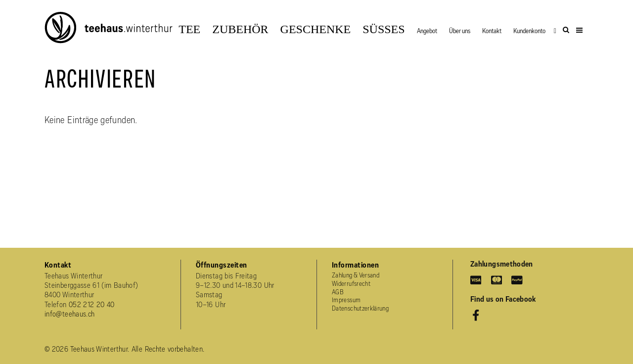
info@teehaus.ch (69, 315)
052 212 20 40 (92, 305)
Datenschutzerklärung (360, 309)
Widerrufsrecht (351, 284)
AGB (338, 293)
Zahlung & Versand (356, 276)
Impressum (346, 300)
